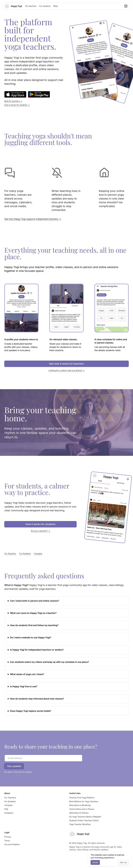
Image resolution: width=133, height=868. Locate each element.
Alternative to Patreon (79, 813)
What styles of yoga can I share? (27, 674)
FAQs (55, 6)
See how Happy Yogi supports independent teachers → (33, 219)
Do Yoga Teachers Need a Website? (85, 817)
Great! (95, 862)
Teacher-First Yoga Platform (82, 798)
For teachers (31, 6)
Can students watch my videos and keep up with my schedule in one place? (49, 662)
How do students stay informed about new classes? (37, 699)
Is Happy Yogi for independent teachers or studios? (37, 650)
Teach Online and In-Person (82, 809)
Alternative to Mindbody (80, 805)
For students (45, 6)
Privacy (8, 837)
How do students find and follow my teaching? (34, 625)
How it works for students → (17, 105)
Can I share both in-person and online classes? (35, 601)
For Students (25, 554)
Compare (38, 554)
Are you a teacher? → (40, 531)
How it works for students (40, 524)
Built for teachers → (13, 101)
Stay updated (14, 766)
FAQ (6, 809)
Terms (7, 841)
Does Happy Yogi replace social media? (31, 711)
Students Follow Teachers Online (84, 820)
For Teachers (10, 554)
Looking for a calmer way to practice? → (66, 370)
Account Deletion (12, 844)
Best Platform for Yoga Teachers (84, 801)
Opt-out (123, 862)
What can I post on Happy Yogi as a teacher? (33, 613)
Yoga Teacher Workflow (80, 824)
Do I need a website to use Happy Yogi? (31, 638)
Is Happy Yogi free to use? (24, 686)
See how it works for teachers (66, 364)
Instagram (9, 813)
